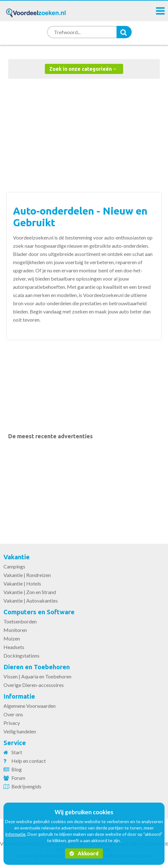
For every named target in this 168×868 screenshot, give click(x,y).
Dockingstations (21, 656)
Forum (18, 778)
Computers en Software (39, 612)
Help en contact (29, 761)
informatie (15, 834)
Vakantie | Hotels (22, 583)
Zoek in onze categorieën (83, 69)
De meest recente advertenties (51, 436)
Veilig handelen (20, 731)
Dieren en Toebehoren (37, 667)
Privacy (12, 723)
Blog (17, 769)
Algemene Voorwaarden (30, 706)
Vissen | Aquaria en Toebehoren (37, 676)
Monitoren (15, 630)
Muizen (12, 638)
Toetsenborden (20, 621)
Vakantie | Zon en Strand (30, 592)
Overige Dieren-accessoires (34, 685)
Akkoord (84, 853)
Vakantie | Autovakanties (31, 601)
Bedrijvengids (26, 786)
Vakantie (17, 557)
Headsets (14, 647)
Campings (14, 566)
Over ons (13, 714)
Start (17, 752)
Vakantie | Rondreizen (27, 575)
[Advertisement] (84, 129)
